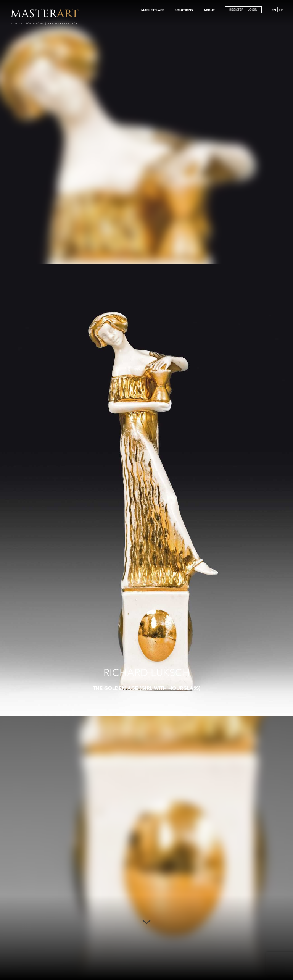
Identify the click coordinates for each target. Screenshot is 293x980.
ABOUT (209, 10)
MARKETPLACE (153, 10)
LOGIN (252, 10)
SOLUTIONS (184, 10)
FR (281, 10)
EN (274, 10)
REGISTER (236, 10)
